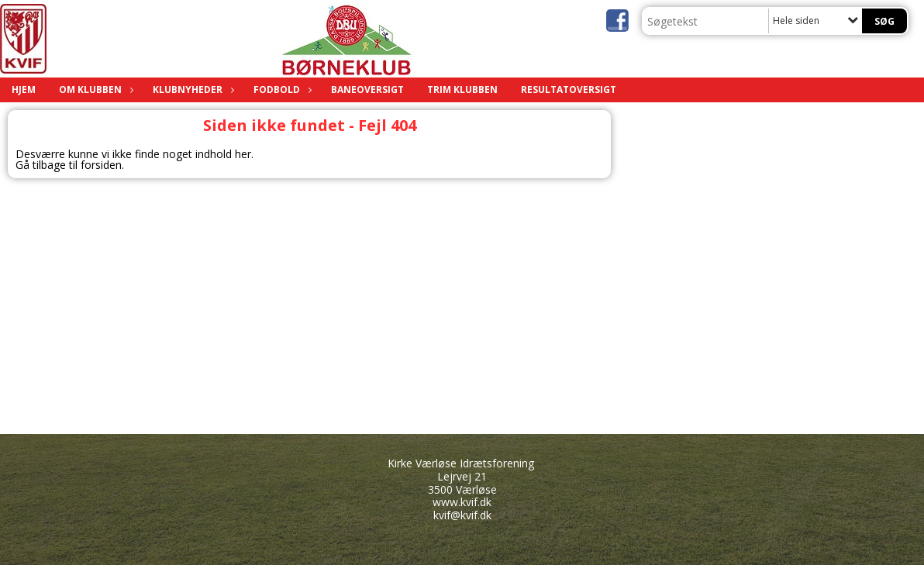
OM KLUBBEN (94, 90)
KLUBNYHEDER (191, 90)
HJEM (24, 90)
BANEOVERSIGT (367, 90)
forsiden (101, 165)
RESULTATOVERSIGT (569, 90)
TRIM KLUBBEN (462, 90)
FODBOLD (281, 90)
